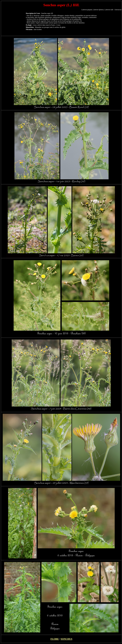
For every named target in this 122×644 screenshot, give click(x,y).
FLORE (55, 639)
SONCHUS (67, 639)
